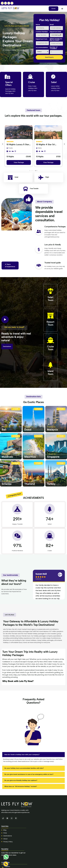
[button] (3, 144)
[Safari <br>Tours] (50, 291)
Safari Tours (50, 299)
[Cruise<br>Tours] (50, 340)
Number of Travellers (54, 48)
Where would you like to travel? (56, 40)
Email (52, 25)
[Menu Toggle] (62, 9)
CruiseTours (50, 348)
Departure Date (55, 32)
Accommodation (42, 48)
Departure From (42, 39)
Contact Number (42, 32)
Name (38, 25)
